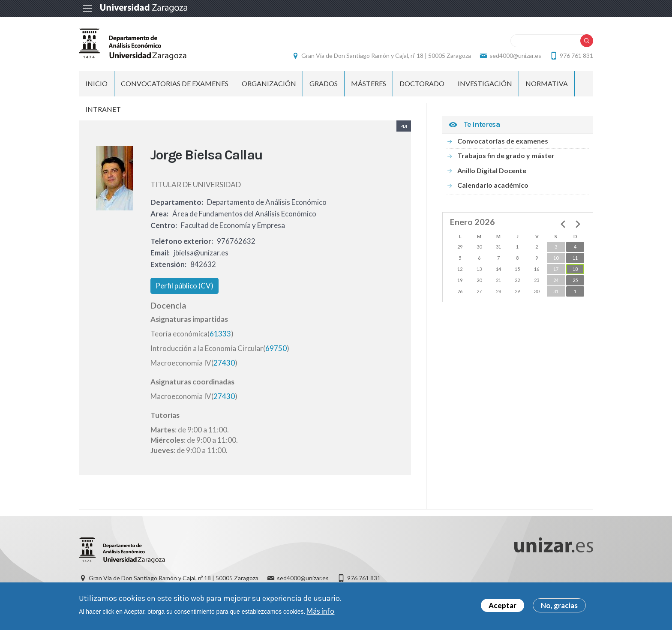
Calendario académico (493, 185)
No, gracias (559, 608)
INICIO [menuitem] (96, 83)
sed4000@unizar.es (515, 55)
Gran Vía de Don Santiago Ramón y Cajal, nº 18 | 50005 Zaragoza (386, 55)
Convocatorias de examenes (503, 141)
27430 (224, 363)
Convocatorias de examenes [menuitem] (175, 83)
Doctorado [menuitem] (422, 83)
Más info (320, 613)
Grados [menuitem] (324, 83)
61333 (220, 334)
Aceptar (502, 608)
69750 (276, 348)
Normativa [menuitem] (547, 83)
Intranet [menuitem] (103, 109)
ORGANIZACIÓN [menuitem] (269, 83)
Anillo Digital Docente (492, 170)
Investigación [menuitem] (485, 83)
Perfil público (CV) (184, 286)
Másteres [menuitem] (369, 83)
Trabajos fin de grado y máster (506, 155)
